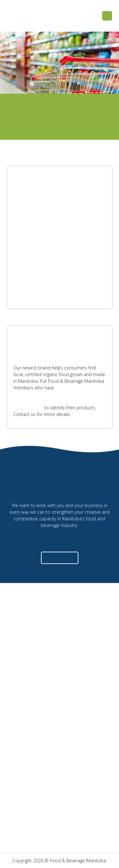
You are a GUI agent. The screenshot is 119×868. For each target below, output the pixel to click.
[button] (107, 16)
